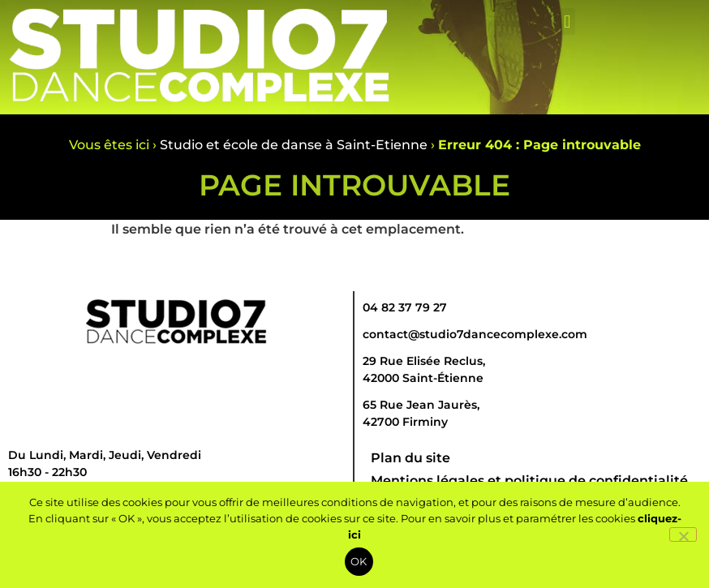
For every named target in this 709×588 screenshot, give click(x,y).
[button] (567, 21)
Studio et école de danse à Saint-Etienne (294, 145)
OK (359, 561)
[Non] (683, 534)
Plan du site (410, 458)
